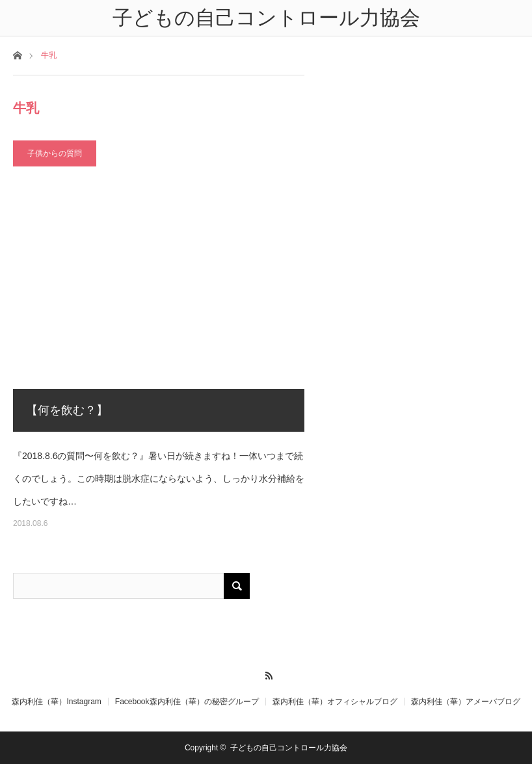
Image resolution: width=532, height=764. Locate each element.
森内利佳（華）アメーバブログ (466, 702)
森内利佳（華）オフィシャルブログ (335, 702)
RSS (266, 674)
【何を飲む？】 (67, 410)
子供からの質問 (55, 153)
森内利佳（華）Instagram (56, 702)
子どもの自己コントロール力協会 (289, 748)
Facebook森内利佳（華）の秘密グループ (187, 702)
